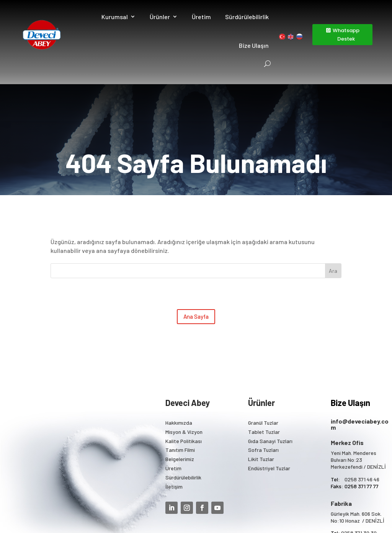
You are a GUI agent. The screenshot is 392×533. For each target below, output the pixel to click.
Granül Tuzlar (263, 371)
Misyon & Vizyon (184, 380)
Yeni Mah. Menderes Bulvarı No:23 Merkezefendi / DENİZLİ (358, 408)
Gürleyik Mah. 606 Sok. (356, 462)
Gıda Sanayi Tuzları (270, 389)
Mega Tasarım (282, 518)
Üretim (202, 17)
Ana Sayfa (196, 265)
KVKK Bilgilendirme (236, 518)
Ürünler (160, 17)
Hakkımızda (179, 371)
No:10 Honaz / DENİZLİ (358, 469)
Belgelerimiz (180, 407)
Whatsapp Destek (346, 35)
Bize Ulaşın (254, 45)
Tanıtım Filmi (180, 399)
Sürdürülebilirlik (247, 17)
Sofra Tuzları (263, 399)
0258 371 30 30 (359, 482)
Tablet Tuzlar (264, 380)
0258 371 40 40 (359, 488)
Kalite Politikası (184, 389)
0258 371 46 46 (362, 428)
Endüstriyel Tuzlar (269, 416)
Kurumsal (115, 17)
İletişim (174, 435)
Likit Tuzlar (261, 407)
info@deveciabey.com (360, 372)
